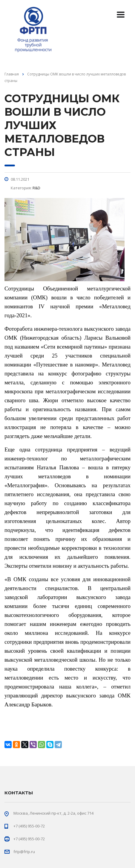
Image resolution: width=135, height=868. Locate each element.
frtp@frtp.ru (24, 852)
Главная (12, 74)
